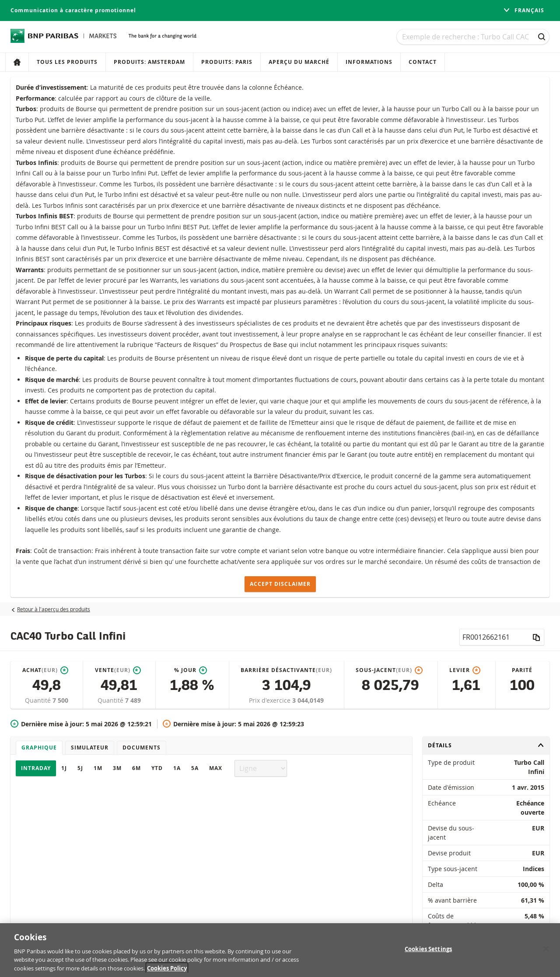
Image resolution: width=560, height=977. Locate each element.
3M (117, 768)
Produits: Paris (227, 62)
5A (195, 768)
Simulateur (90, 748)
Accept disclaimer (280, 584)
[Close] (546, 954)
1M (98, 768)
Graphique (39, 748)
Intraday (36, 768)
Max (216, 768)
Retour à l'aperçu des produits (54, 609)
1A (177, 768)
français (524, 10)
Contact (423, 62)
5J (80, 768)
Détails (486, 745)
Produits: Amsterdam (149, 62)
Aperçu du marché (299, 62)
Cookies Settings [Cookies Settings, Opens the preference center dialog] (428, 954)
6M (136, 768)
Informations (369, 62)
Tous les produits (67, 62)
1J (64, 768)
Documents (142, 748)
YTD (157, 768)
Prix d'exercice (271, 700)
